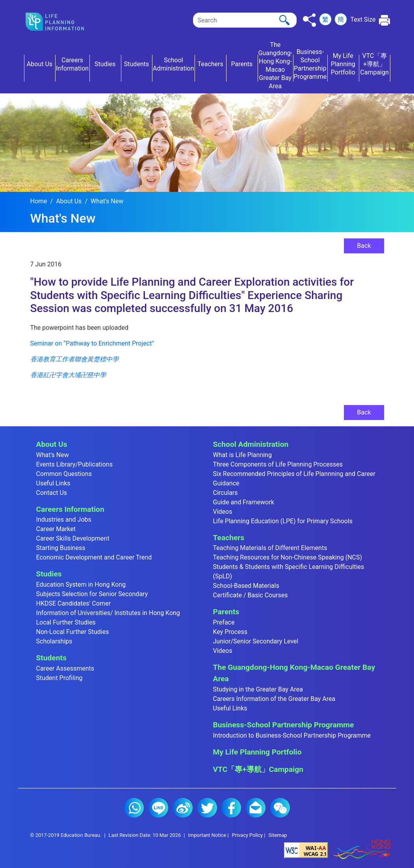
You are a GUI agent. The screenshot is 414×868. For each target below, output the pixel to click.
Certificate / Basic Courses (251, 595)
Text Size (363, 20)
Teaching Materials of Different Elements (270, 548)
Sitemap (278, 835)
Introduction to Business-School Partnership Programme (292, 735)
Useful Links (53, 483)
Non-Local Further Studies (73, 632)
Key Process (230, 632)
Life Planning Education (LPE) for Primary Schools (283, 521)
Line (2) (158, 808)
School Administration (251, 444)
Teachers (229, 538)
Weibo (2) (183, 808)
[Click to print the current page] (385, 20)
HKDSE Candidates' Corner (74, 603)
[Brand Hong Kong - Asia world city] (362, 850)
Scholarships (54, 641)
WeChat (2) (280, 808)
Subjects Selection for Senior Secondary (92, 594)
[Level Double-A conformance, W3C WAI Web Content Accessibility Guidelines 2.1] (306, 850)
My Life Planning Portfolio (257, 752)
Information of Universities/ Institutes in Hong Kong (108, 613)
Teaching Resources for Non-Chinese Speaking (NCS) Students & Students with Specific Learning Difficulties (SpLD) (289, 567)
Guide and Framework (244, 502)
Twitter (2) (207, 808)
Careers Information (70, 509)
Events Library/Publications (74, 464)
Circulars (226, 493)
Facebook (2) (231, 808)
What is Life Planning (242, 455)
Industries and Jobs (64, 519)
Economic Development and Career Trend (94, 557)
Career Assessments (65, 668)
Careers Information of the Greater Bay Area (274, 699)
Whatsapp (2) (134, 808)
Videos (223, 512)
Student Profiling (59, 678)
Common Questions (64, 474)
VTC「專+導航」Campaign (258, 769)
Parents (226, 612)
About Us (69, 201)
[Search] (245, 20)
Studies (49, 574)
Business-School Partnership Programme (284, 725)
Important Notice (207, 835)
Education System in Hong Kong (81, 585)
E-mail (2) (256, 808)
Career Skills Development (73, 538)
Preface (224, 622)
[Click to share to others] (309, 20)
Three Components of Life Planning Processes (278, 464)
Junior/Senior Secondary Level (256, 641)
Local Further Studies (66, 622)
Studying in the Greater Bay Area (258, 689)
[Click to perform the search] (284, 20)
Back (364, 246)
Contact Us (52, 493)
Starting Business (61, 548)
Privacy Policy (247, 835)
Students (51, 658)
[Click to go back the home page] (61, 22)
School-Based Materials (246, 586)
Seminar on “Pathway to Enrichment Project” (92, 343)
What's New (107, 201)
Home (39, 201)
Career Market (56, 529)
